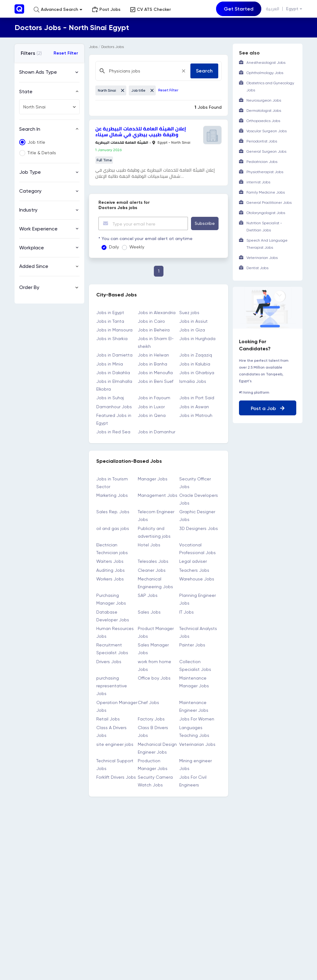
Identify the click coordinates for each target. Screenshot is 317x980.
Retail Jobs (108, 719)
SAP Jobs (148, 595)
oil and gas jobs (113, 528)
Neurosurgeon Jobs (264, 100)
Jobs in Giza (192, 330)
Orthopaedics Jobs (263, 121)
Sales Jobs (149, 612)
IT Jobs (187, 612)
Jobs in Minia (110, 364)
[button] (58, 9)
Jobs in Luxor (151, 406)
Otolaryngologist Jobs (266, 213)
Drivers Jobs (109, 661)
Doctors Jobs (113, 47)
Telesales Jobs (153, 561)
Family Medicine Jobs (266, 192)
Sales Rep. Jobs (113, 512)
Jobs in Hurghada (197, 339)
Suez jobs (189, 312)
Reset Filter (66, 53)
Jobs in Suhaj (110, 398)
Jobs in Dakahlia (113, 372)
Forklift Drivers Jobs (116, 777)
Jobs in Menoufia (155, 372)
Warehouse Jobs (197, 579)
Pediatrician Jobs (262, 162)
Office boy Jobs (154, 678)
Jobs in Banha (152, 364)
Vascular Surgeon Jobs (267, 131)
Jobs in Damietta (114, 355)
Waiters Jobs (110, 561)
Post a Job (268, 408)
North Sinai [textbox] (34, 107)
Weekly (137, 247)
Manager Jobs (153, 479)
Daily (114, 247)
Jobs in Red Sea (113, 432)
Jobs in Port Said (197, 398)
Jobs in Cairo (151, 321)
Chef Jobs (148, 702)
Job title (36, 142)
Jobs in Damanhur (156, 432)
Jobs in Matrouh (196, 415)
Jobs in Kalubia (195, 364)
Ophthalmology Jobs (265, 73)
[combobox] (49, 107)
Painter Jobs (192, 645)
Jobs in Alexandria (157, 312)
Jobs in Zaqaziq (196, 355)
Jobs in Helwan (153, 355)
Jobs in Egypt (110, 312)
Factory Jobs (151, 719)
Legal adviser (193, 561)
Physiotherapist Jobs (265, 172)
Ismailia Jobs (193, 381)
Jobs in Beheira (154, 330)
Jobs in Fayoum (154, 398)
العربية (273, 9)
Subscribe (205, 223)
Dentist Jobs (257, 268)
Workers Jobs (110, 579)
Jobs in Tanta (110, 321)
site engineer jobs (115, 744)
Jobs (93, 47)
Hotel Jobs (149, 545)
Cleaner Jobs (152, 570)
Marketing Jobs (112, 495)
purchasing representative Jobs (112, 686)
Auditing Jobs (111, 570)
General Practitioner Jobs (269, 203)
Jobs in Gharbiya (197, 372)
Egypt (292, 9)
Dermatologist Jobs (264, 111)
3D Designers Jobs (199, 528)
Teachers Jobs (194, 570)
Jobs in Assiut (193, 321)
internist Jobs (258, 182)
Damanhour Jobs (114, 406)
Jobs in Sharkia (112, 339)
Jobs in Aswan (194, 406)
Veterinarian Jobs (197, 744)
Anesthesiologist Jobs (266, 63)
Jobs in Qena (152, 415)
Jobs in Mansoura (114, 330)
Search (204, 71)
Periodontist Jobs (262, 141)
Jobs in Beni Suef (156, 381)
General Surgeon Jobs (266, 151)
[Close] (184, 71)
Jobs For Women (197, 719)
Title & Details (42, 153)
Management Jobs (158, 495)
